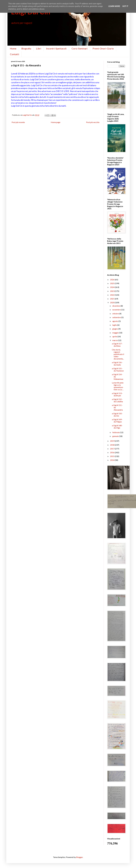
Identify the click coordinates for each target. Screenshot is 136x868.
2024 (112, 287)
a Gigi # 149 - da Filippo (117, 421)
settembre (117, 317)
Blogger (79, 857)
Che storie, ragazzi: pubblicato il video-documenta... (118, 354)
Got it (125, 6)
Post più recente (18, 122)
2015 (112, 456)
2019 (112, 441)
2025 (112, 283)
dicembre (116, 306)
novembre (117, 310)
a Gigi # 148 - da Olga (117, 427)
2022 (112, 295)
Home (13, 48)
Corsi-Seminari (80, 48)
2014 (112, 460)
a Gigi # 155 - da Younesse (118, 370)
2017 (112, 449)
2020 (112, 302)
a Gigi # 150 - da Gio (117, 415)
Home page (56, 122)
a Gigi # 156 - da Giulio (117, 363)
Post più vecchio (93, 122)
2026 (112, 280)
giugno (115, 329)
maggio (116, 333)
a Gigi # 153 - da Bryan (117, 394)
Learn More (114, 6)
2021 (112, 299)
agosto (115, 321)
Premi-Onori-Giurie (103, 48)
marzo (115, 340)
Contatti (15, 54)
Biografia (26, 48)
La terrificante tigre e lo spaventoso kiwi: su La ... (118, 386)
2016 (112, 452)
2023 (112, 291)
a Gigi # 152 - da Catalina (117, 400)
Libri (39, 48)
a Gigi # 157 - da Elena (117, 345)
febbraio (116, 432)
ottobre (116, 314)
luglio (115, 325)
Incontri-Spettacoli (56, 48)
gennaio (116, 436)
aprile (115, 336)
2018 (112, 445)
